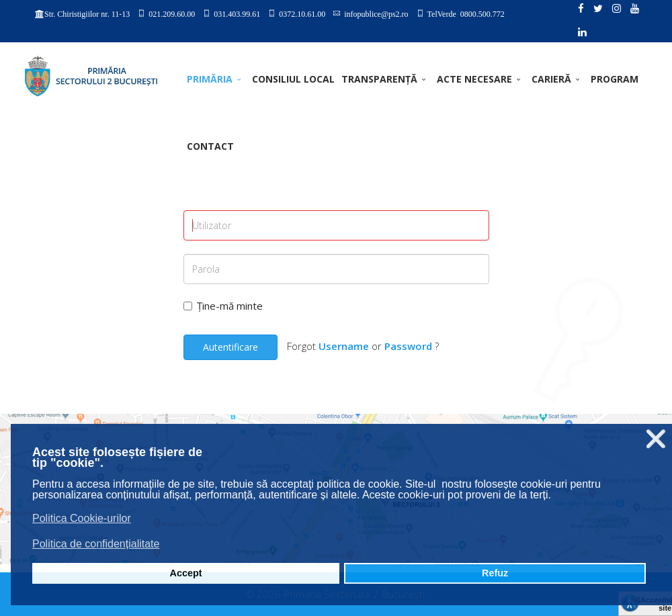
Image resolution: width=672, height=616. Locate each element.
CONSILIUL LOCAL (293, 79)
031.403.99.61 (237, 13)
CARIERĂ (551, 79)
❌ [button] (656, 439)
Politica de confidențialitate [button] (96, 544)
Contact (210, 146)
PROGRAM (615, 79)
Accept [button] (186, 573)
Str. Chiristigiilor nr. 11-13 (87, 14)
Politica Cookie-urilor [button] (82, 518)
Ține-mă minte (223, 306)
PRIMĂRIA (210, 79)
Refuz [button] (495, 573)
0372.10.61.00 (302, 13)
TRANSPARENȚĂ (379, 79)
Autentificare (230, 347)
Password (408, 346)
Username (344, 346)
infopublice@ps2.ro (376, 13)
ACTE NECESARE (474, 79)
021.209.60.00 (172, 13)
